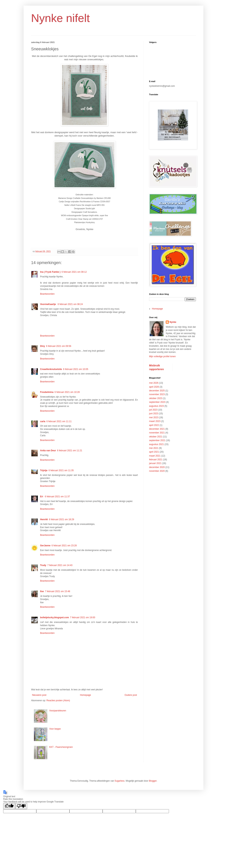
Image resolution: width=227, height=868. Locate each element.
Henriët (44, 519)
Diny (43, 346)
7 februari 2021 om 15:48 (57, 591)
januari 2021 (155, 463)
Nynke (173, 322)
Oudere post (131, 695)
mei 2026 (154, 383)
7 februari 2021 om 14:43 (60, 565)
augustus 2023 (156, 406)
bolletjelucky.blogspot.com (55, 617)
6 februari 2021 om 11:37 (57, 497)
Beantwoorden (47, 294)
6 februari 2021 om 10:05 (76, 369)
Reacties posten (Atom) (58, 700)
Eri (42, 497)
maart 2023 (155, 421)
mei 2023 (154, 417)
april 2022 (154, 425)
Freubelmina (47, 392)
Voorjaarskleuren (58, 711)
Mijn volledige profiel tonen (162, 356)
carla (43, 421)
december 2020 (157, 467)
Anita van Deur (48, 451)
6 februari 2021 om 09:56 (59, 346)
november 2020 (157, 471)
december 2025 (157, 391)
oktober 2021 (156, 437)
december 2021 (157, 429)
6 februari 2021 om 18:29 (61, 519)
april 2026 (154, 387)
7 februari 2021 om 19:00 (83, 617)
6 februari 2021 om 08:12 (74, 272)
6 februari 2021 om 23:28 (64, 546)
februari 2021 (156, 460)
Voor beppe (55, 729)
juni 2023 (154, 414)
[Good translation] (9, 806)
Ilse (42, 591)
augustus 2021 (156, 444)
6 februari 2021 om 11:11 (59, 421)
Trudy (43, 565)
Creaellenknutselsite (51, 369)
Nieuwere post (39, 695)
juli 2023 (153, 410)
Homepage (85, 695)
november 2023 (157, 394)
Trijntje (44, 470)
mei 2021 (154, 448)
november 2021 (157, 433)
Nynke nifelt (60, 18)
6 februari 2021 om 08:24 (70, 304)
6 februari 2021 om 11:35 (61, 470)
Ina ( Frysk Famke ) (50, 272)
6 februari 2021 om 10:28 (67, 392)
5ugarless (120, 781)
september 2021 (157, 440)
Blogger (153, 781)
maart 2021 (155, 456)
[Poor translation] (21, 806)
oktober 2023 (156, 398)
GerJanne (45, 546)
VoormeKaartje (48, 304)
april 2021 (154, 452)
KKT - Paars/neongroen (61, 747)
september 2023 (157, 402)
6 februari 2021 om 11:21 (70, 451)
